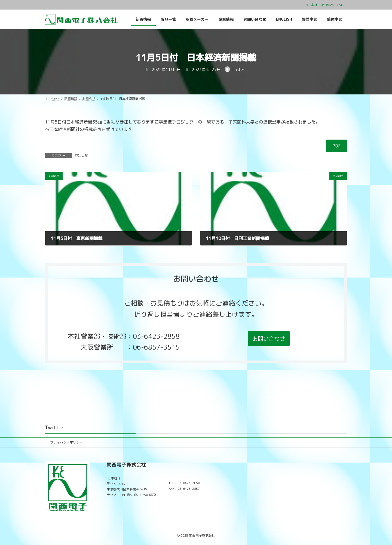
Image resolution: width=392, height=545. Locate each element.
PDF (337, 146)
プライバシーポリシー (66, 442)
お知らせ (81, 155)
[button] (269, 338)
